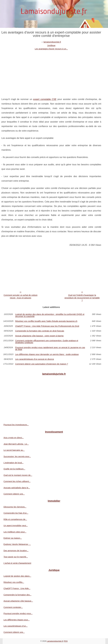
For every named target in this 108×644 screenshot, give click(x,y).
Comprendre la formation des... (17, 595)
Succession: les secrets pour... (17, 456)
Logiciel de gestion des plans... (17, 576)
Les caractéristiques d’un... (16, 626)
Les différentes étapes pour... (17, 620)
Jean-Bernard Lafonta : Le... (16, 444)
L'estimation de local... (13, 463)
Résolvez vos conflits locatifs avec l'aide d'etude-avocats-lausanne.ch (46, 321)
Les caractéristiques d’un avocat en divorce (35, 359)
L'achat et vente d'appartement (17, 563)
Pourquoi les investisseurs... (16, 425)
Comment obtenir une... (14, 494)
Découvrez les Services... (15, 507)
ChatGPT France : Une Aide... (17, 588)
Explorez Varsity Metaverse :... (17, 544)
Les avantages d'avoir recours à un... (51, 49)
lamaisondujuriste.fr (52, 42)
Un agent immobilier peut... (16, 526)
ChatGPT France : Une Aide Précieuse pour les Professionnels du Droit (47, 326)
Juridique (51, 45)
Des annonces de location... (16, 551)
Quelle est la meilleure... (14, 469)
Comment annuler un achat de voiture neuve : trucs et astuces (21, 296)
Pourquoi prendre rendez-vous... (18, 613)
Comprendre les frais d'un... (16, 513)
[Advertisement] (51, 72)
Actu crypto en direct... (14, 438)
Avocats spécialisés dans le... (17, 488)
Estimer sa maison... (13, 538)
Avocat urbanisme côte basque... (18, 601)
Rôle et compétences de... (15, 519)
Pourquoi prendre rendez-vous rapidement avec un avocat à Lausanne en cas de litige (50, 349)
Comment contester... (13, 607)
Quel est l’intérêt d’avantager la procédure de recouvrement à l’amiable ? (82, 298)
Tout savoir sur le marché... (16, 557)
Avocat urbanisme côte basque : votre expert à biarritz (39, 336)
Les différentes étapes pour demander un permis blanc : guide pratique (47, 354)
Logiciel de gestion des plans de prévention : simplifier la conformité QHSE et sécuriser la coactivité (50, 315)
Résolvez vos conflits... (14, 582)
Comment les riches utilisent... (17, 481)
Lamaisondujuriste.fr (55, 641)
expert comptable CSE (45, 99)
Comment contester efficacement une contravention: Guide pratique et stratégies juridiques (47, 342)
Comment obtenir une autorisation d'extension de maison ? (42, 364)
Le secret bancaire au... (14, 450)
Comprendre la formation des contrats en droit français (40, 331)
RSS (66, 641)
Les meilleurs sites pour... (15, 532)
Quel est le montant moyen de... (18, 475)
